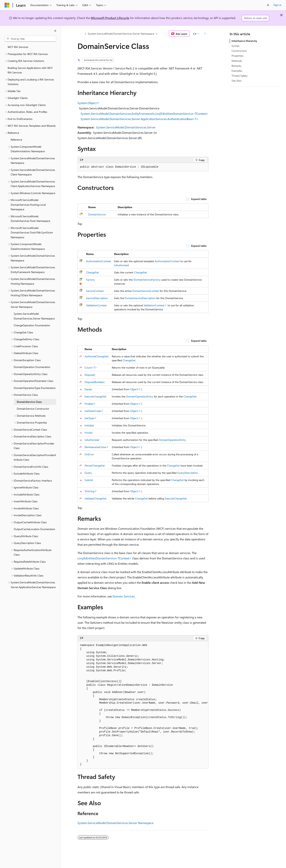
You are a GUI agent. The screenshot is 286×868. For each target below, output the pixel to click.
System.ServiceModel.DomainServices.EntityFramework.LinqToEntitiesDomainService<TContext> (145, 113)
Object (134, 389)
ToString (89, 491)
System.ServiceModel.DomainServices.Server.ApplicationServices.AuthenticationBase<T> (140, 119)
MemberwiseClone (95, 447)
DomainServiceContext (146, 291)
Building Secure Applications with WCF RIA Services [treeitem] (30, 70)
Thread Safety (240, 76)
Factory (90, 280)
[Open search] (268, 5)
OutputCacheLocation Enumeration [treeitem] (34, 529)
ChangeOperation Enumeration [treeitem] (32, 325)
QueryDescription (188, 473)
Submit (89, 480)
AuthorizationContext (99, 261)
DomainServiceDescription (140, 298)
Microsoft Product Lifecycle (110, 18)
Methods (237, 61)
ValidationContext (96, 305)
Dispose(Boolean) (95, 382)
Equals (88, 389)
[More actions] (205, 34)
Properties (237, 56)
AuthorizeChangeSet (97, 356)
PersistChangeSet (95, 465)
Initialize (89, 425)
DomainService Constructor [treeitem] (33, 409)
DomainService (97, 214)
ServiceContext (95, 291)
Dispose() (90, 375)
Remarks (236, 66)
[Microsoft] (7, 5)
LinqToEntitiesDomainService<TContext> (104, 558)
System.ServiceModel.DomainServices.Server (126, 127)
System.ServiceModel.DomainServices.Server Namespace (121, 34)
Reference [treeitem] (16, 140)
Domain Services (124, 596)
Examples (237, 71)
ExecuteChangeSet (95, 396)
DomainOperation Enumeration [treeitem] (32, 367)
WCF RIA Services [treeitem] (18, 47)
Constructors (239, 51)
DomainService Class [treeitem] (29, 402)
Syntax (235, 46)
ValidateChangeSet (95, 498)
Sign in (277, 5)
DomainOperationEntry (140, 396)
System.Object (87, 103)
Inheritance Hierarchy (244, 41)
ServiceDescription (97, 298)
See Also (236, 81)
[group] (143, 705)
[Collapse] (55, 31)
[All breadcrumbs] (81, 34)
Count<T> (91, 368)
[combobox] (30, 39)
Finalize (89, 404)
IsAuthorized (121, 265)
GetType (89, 418)
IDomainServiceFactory (147, 280)
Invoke (88, 433)
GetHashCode (93, 411)
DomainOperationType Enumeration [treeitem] (35, 388)
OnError (89, 454)
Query (88, 473)
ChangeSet (92, 272)
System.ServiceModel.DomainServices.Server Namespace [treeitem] (34, 316)
